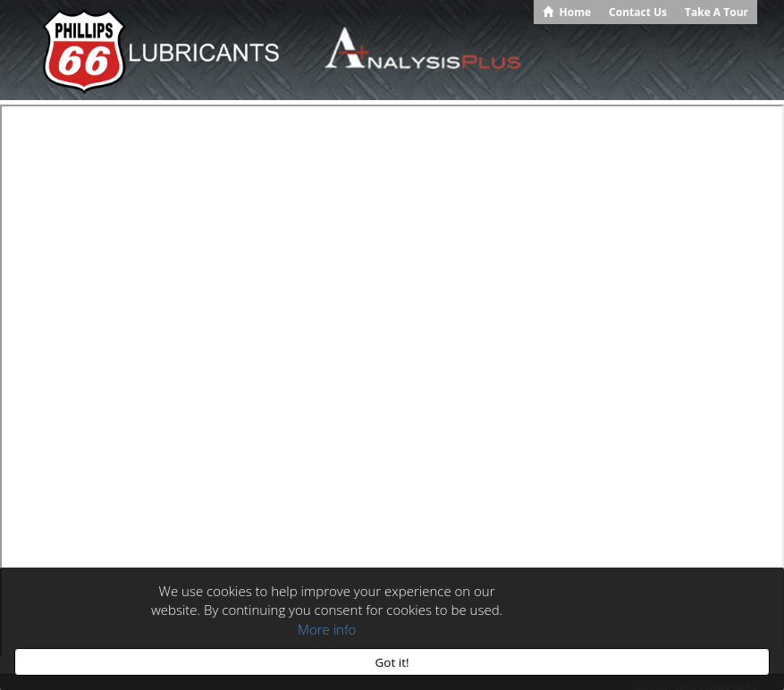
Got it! (392, 662)
